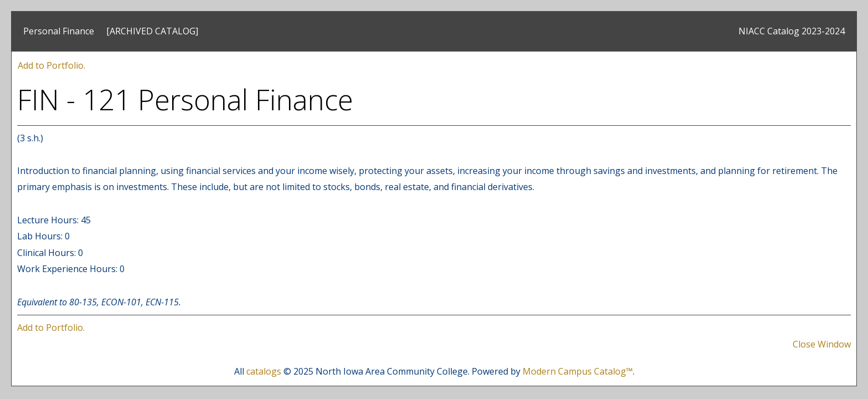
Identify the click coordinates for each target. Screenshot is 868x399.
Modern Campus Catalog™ (578, 371)
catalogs (264, 371)
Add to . (51, 65)
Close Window (822, 344)
